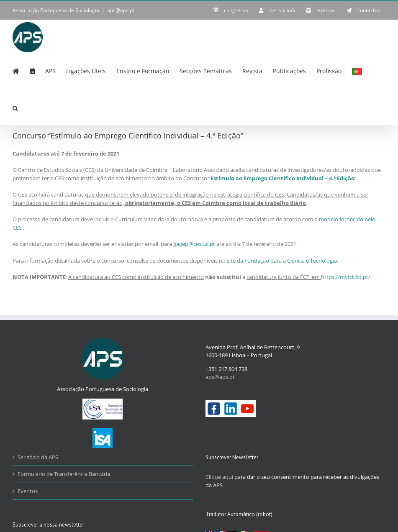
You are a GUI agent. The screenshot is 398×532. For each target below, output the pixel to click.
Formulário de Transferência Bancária (64, 474)
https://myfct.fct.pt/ (346, 277)
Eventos (28, 491)
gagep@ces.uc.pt (194, 244)
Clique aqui (219, 477)
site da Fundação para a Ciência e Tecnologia (282, 261)
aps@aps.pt (121, 10)
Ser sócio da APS (38, 457)
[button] (15, 107)
